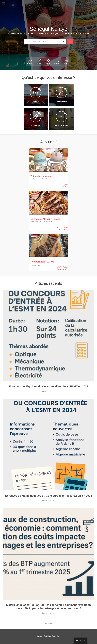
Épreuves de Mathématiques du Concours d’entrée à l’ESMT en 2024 (48, 496)
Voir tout (48, 623)
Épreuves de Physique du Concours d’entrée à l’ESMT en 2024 (48, 386)
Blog (54, 391)
